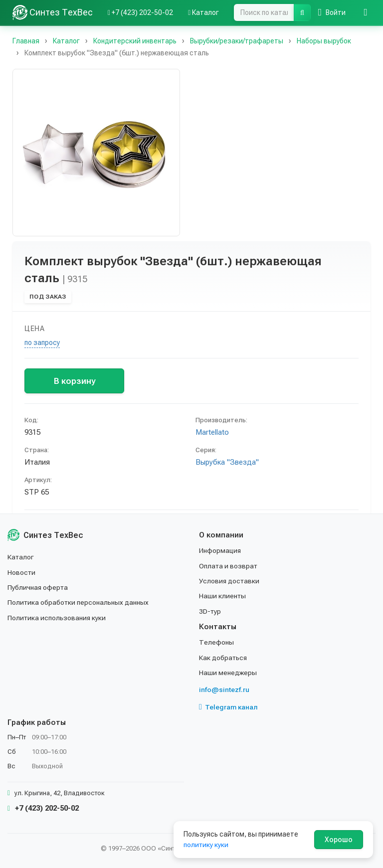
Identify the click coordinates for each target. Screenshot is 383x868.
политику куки (206, 845)
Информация (220, 550)
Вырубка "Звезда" (227, 462)
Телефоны (216, 642)
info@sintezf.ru (224, 690)
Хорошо (339, 840)
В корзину (75, 381)
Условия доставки (230, 581)
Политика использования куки (57, 618)
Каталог (21, 557)
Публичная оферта (38, 587)
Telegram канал (228, 707)
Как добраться (223, 658)
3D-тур (210, 611)
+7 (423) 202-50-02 (43, 808)
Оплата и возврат (229, 566)
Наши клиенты (223, 596)
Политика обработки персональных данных (79, 602)
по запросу (42, 343)
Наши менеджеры (228, 673)
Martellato (212, 432)
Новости (22, 572)
